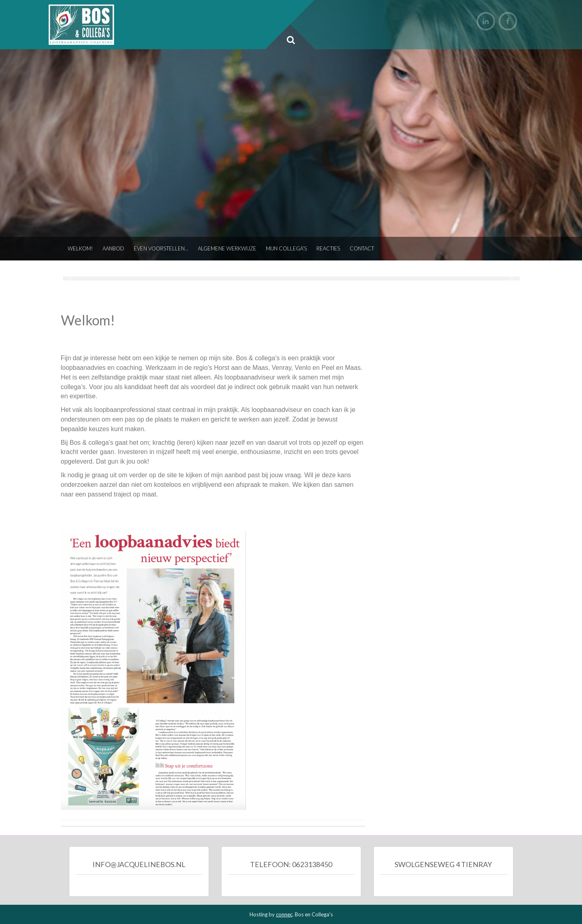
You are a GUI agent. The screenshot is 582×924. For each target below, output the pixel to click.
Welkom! (80, 248)
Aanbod (113, 248)
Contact (362, 248)
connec (284, 914)
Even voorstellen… (161, 248)
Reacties (328, 248)
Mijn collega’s (286, 248)
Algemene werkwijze (227, 248)
